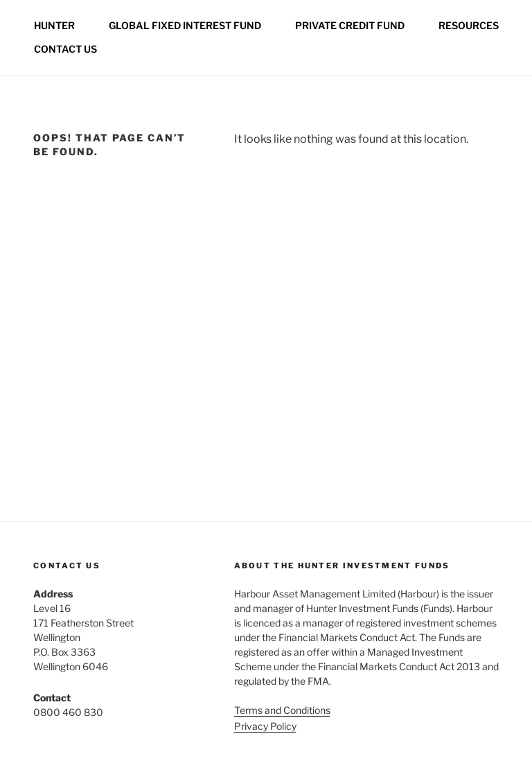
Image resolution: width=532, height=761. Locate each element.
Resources (469, 25)
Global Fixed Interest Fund (185, 25)
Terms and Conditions (282, 710)
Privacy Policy (265, 726)
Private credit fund (350, 25)
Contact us (65, 49)
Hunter (54, 25)
